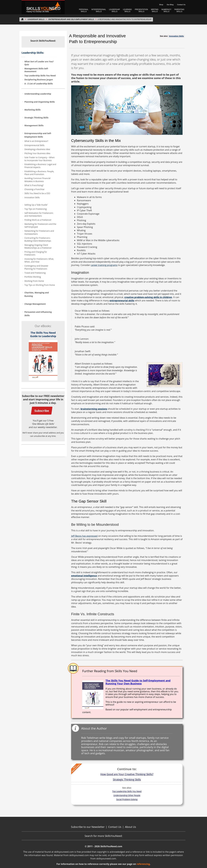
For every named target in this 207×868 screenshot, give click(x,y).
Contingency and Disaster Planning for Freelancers (36, 267)
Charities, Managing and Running (37, 294)
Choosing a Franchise (34, 189)
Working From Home (34, 281)
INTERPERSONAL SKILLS (99, 10)
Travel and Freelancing (35, 273)
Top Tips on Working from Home (40, 285)
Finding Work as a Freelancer (38, 220)
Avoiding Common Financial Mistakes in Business (37, 180)
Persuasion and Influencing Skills (38, 314)
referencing (143, 864)
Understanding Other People (127, 795)
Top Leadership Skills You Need (127, 791)
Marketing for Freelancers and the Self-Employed (40, 225)
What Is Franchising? (34, 185)
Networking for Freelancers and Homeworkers (39, 232)
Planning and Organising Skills (40, 102)
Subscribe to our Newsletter (88, 827)
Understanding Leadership (38, 94)
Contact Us (181, 5)
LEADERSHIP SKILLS (114, 10)
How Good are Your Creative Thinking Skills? (127, 774)
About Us (130, 827)
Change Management (35, 304)
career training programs (104, 265)
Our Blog (170, 5)
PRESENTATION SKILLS (141, 10)
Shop (161, 5)
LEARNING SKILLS (127, 10)
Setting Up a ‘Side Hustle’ (36, 205)
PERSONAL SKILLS (84, 10)
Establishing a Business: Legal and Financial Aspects (40, 166)
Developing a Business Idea (37, 149)
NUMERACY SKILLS (166, 10)
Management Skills (34, 125)
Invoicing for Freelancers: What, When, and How (39, 260)
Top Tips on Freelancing (36, 209)
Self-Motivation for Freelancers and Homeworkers (39, 214)
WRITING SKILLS (155, 10)
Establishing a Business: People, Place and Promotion (39, 173)
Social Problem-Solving (127, 799)
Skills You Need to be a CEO (37, 193)
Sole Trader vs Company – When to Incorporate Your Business (40, 159)
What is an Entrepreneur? (36, 141)
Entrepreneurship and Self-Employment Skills (71, 19)
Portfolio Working (33, 277)
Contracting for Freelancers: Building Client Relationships (38, 239)
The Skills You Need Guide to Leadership (43, 334)
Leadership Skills (36, 19)
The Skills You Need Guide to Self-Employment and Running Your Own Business (138, 682)
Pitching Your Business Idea (37, 153)
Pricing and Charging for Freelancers (36, 253)
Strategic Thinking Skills (36, 118)
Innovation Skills (32, 197)
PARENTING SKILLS (179, 10)
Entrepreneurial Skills (34, 145)
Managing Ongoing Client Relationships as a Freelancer (38, 246)
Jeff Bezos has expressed (84, 536)
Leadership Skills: (33, 53)
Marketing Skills (32, 110)
